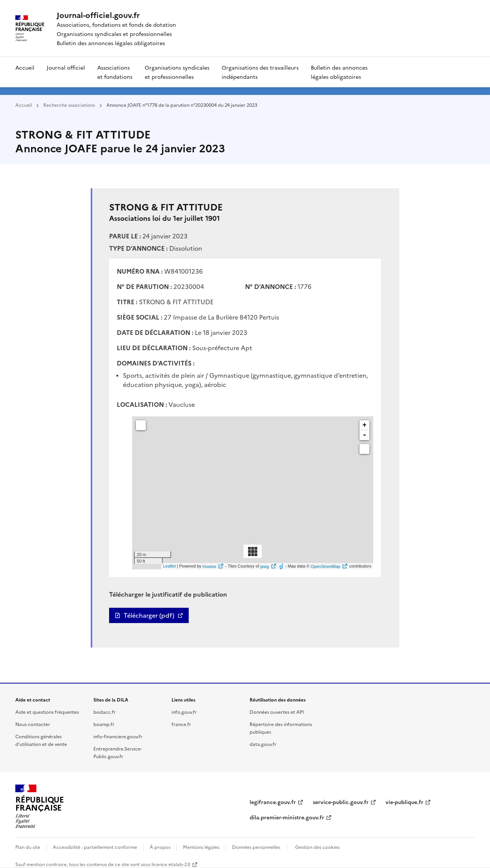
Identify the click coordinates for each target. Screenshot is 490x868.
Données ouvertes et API (277, 712)
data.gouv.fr (263, 744)
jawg (265, 566)
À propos (160, 847)
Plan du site (28, 847)
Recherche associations (69, 105)
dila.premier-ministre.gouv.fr (287, 817)
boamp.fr (104, 724)
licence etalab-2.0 (171, 864)
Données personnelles (256, 847)
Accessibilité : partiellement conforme (95, 847)
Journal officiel (66, 67)
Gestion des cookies (317, 847)
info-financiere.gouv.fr (118, 736)
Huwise (209, 566)
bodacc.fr (105, 712)
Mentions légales (201, 847)
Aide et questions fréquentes (47, 712)
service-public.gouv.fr (341, 802)
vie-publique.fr (404, 802)
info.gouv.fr (184, 712)
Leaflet (169, 566)
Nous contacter (33, 724)
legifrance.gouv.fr (273, 802)
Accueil (25, 67)
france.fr (181, 724)
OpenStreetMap (325, 566)
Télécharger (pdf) (149, 615)
